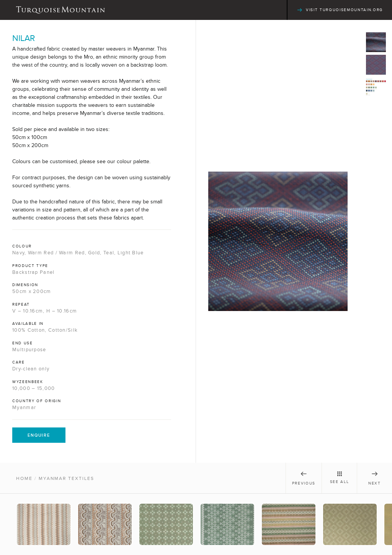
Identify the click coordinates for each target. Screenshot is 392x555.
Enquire (39, 435)
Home (24, 478)
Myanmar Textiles (66, 478)
